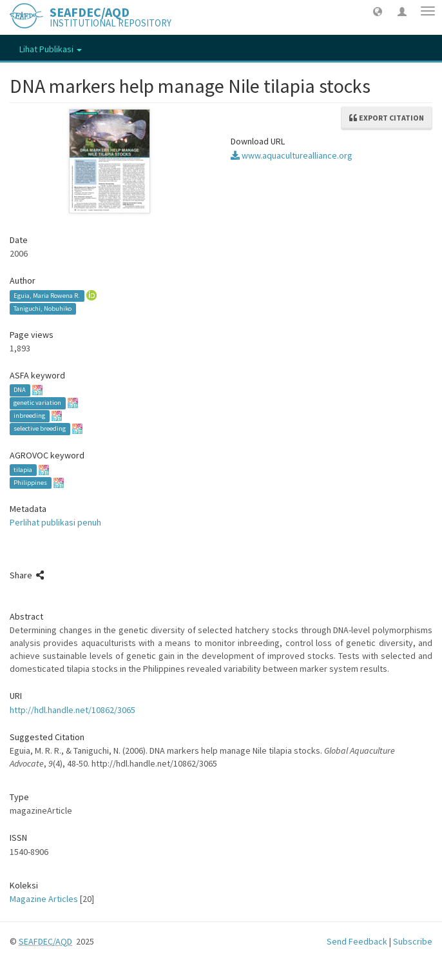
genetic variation (37, 403)
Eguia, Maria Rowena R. (47, 296)
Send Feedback (357, 941)
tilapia (23, 470)
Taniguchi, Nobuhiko (43, 309)
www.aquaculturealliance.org (292, 155)
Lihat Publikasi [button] (51, 49)
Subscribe (413, 941)
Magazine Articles (44, 899)
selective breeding (40, 429)
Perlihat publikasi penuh (55, 522)
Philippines (30, 483)
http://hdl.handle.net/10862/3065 (72, 710)
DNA (20, 390)
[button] (378, 11)
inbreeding (29, 416)
